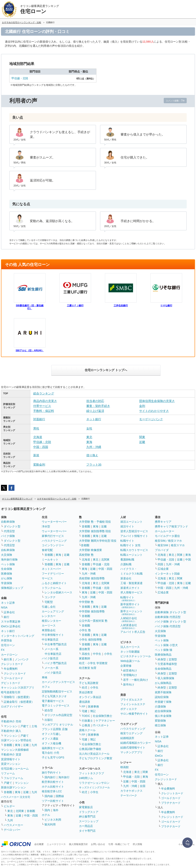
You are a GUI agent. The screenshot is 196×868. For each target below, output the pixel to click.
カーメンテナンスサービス (58, 682)
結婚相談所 (127, 738)
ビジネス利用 (53, 820)
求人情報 (137, 844)
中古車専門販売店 (56, 644)
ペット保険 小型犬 (166, 645)
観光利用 (50, 824)
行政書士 (87, 721)
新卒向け (129, 685)
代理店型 (9, 531)
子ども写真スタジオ (54, 696)
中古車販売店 (50, 640)
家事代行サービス (53, 536)
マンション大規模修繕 (15, 750)
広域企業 (163, 569)
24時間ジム (86, 778)
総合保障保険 (163, 711)
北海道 (38, 437)
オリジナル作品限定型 (58, 715)
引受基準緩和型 (167, 664)
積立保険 (160, 725)
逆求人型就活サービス (134, 531)
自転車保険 (8, 550)
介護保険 (160, 707)
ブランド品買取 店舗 (55, 729)
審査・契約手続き (98, 406)
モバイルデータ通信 (167, 536)
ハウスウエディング (133, 729)
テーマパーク (129, 795)
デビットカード (11, 683)
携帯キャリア (163, 522)
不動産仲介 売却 (11, 721)
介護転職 (126, 564)
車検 (45, 677)
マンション (11, 726)
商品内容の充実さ (45, 401)
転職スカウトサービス (134, 550)
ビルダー (9, 806)
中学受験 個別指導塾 (92, 611)
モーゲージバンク (151, 419)
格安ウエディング (131, 733)
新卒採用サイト (130, 606)
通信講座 (85, 702)
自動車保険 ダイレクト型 (170, 612)
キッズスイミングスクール (94, 787)
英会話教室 (86, 692)
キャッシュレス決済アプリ (18, 688)
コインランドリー (53, 545)
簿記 (93, 711)
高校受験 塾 (86, 555)
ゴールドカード (13, 678)
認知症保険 (162, 697)
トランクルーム (51, 588)
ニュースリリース (56, 844)
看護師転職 (127, 560)
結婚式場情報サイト (133, 748)
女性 (89, 428)
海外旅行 (64, 777)
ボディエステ (129, 709)
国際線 (60, 796)
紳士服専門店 (87, 816)
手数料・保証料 (44, 411)
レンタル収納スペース (58, 592)
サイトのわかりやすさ (154, 411)
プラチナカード (171, 803)
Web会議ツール (130, 661)
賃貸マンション (11, 764)
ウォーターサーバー (54, 522)
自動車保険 (8, 522)
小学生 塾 (85, 630)
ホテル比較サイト (53, 787)
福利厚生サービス (53, 748)
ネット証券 (8, 603)
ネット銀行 (94, 419)
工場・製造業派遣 (131, 583)
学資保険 (7, 583)
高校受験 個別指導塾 (92, 578)
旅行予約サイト (51, 773)
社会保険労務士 (103, 716)
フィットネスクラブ (91, 773)
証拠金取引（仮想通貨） (19, 702)
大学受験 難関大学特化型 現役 (98, 541)
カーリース (49, 625)
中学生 (97, 654)
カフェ (46, 687)
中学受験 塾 (86, 602)
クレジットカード (12, 664)
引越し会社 (49, 607)
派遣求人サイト (130, 588)
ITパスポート (101, 725)
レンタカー (49, 616)
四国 (160, 564)
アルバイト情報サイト (134, 536)
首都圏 (8, 745)
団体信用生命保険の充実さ (157, 401)
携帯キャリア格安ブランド (171, 526)
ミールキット (50, 560)
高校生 (86, 654)
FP (84, 707)
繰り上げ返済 (95, 411)
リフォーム (8, 773)
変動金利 (39, 465)
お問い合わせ (98, 844)
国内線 (49, 796)
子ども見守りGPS (53, 757)
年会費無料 (11, 669)
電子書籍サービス (53, 701)
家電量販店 (86, 807)
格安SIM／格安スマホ (168, 541)
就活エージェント (131, 522)
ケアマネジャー (105, 721)
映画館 (125, 767)
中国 (188, 560)
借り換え (92, 455)
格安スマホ (178, 545)
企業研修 (126, 666)
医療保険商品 (163, 655)
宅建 (85, 711)
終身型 (162, 659)
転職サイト (127, 541)
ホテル (46, 815)
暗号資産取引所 (11, 692)
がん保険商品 (163, 683)
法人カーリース (130, 647)
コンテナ (50, 597)
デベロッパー (12, 830)
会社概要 (39, 844)
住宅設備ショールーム (15, 769)
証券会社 (9, 612)
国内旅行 (50, 777)
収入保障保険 (166, 678)
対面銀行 (39, 419)
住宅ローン (8, 645)
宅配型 (49, 602)
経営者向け (130, 670)
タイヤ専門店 (87, 831)
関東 (142, 437)
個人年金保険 (163, 716)
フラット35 (94, 465)
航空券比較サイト (53, 782)
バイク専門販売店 (56, 663)
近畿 (142, 442)
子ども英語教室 (89, 683)
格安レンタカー (51, 621)
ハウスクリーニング (54, 541)
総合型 (49, 710)
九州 (34, 745)
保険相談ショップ (12, 588)
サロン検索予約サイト (134, 714)
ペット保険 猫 (164, 650)
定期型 (173, 659)
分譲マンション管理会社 (16, 740)
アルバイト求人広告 (133, 632)
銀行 (7, 617)
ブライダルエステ (131, 700)
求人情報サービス (131, 592)
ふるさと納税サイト (54, 583)
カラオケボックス (131, 791)
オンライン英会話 (90, 697)
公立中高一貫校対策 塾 (93, 621)
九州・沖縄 (94, 447)
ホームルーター (165, 531)
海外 (56, 810)
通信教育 (85, 649)
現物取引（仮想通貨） (18, 697)
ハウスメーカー (13, 825)
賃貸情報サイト (11, 759)
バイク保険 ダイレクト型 (170, 622)
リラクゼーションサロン (94, 783)
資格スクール (87, 730)
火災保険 (7, 555)
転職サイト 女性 (130, 545)
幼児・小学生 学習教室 (93, 663)
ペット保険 (8, 564)
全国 (143, 786)
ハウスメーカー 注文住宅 (16, 797)
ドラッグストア (89, 812)
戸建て (25, 726)
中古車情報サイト (53, 635)
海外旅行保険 (9, 560)
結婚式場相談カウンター (136, 743)
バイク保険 (8, 536)
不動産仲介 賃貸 (11, 754)
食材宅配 (47, 550)
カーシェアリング (53, 611)
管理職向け (130, 675)
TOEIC (86, 716)
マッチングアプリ (131, 752)
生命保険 (7, 569)
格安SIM (163, 545)
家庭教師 (85, 658)
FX (3, 650)
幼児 (85, 688)
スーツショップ (89, 821)
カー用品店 (86, 826)
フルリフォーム (13, 778)
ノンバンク (22, 659)
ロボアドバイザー (12, 707)
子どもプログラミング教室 (96, 758)
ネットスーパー (51, 569)
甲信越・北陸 (20, 78)
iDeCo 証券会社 (11, 626)
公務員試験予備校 (90, 749)
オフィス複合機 (51, 743)
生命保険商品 (163, 669)
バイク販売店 (50, 658)
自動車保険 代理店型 (168, 617)
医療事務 (93, 707)
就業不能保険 (163, 692)
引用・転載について (119, 844)
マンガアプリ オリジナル (57, 725)
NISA (4, 607)
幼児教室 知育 (88, 668)
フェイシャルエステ (133, 704)
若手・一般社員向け (136, 680)
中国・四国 (41, 447)
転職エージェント (131, 555)
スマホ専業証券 (11, 622)
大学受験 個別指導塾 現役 (95, 531)
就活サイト (127, 526)
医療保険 (7, 574)
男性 (36, 428)
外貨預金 (7, 640)
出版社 (49, 720)
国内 (47, 810)
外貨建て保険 (163, 702)
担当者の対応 (95, 401)
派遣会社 (126, 578)
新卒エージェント (131, 613)
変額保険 (160, 721)
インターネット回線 (167, 574)
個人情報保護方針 (78, 844)
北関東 (20, 811)
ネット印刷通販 (130, 652)
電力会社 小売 (50, 753)
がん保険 (7, 578)
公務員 (86, 725)
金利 (142, 406)
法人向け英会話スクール (94, 754)
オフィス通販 (50, 739)
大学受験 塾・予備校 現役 (95, 522)
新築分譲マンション (13, 787)
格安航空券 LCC (52, 791)
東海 (89, 442)
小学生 (108, 654)
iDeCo (159, 756)
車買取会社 (49, 630)
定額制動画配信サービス (57, 691)
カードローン (9, 655)
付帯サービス (42, 406)
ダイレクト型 (12, 526)
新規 (36, 455)
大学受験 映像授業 (90, 550)
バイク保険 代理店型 (168, 626)
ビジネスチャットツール (136, 656)
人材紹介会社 (129, 619)
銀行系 (8, 659)
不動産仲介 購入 (11, 731)
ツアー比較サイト (53, 801)
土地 (34, 726)
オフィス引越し (51, 734)
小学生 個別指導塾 (90, 640)
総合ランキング (44, 393)
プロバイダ (162, 550)
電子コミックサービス (56, 706)
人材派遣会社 (129, 626)
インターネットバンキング (18, 636)
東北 (89, 437)
